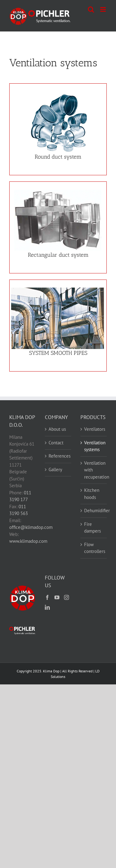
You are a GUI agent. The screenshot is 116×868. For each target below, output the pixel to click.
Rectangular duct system (58, 255)
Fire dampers (92, 528)
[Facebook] (47, 597)
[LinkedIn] (47, 607)
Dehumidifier (94, 511)
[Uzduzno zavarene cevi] (58, 290)
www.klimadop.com (28, 541)
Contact (56, 443)
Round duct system (58, 157)
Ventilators (94, 429)
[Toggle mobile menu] (103, 9)
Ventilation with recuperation (94, 470)
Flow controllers (94, 548)
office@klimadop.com (31, 527)
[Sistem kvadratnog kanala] (58, 192)
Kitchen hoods (92, 494)
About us (57, 429)
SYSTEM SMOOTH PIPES (58, 353)
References (58, 456)
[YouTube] (57, 597)
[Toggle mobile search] (91, 9)
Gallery (55, 469)
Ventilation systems (94, 446)
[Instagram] (67, 597)
